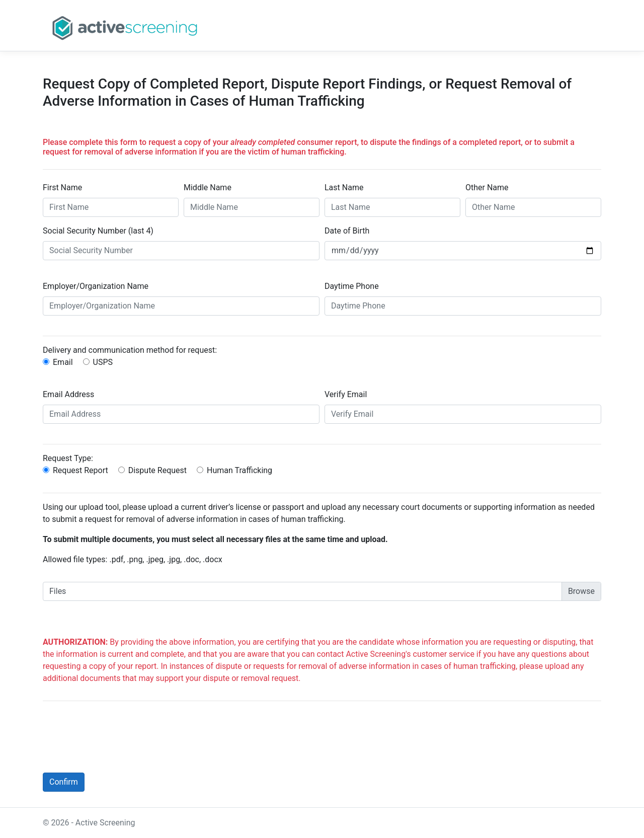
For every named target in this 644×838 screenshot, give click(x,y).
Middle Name (208, 187)
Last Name (344, 187)
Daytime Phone (352, 286)
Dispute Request (157, 470)
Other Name (487, 187)
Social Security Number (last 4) (98, 231)
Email (63, 362)
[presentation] (119, 729)
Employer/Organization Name (96, 286)
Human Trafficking (239, 470)
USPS (103, 362)
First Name (62, 187)
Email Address (68, 394)
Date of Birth (347, 231)
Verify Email (346, 394)
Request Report (80, 470)
